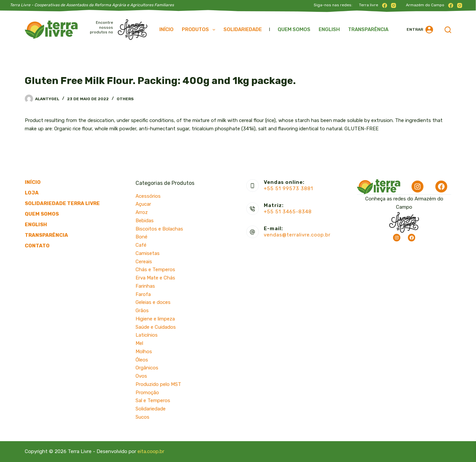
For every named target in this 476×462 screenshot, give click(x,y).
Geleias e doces (153, 302)
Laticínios (147, 335)
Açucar (143, 204)
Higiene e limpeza (155, 319)
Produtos (200, 30)
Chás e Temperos (155, 270)
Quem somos (294, 29)
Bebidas (145, 221)
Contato (37, 246)
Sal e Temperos (153, 400)
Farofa (143, 294)
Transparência (368, 29)
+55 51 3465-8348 (288, 212)
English (329, 29)
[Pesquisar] (448, 30)
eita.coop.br (151, 451)
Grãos (142, 311)
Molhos (144, 352)
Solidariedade (243, 29)
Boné (141, 237)
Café (141, 245)
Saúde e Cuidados (156, 327)
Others (125, 99)
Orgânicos (147, 368)
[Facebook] (385, 5)
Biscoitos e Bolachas (159, 229)
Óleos (142, 360)
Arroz (142, 212)
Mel (139, 343)
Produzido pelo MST (158, 384)
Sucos (142, 417)
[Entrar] (420, 30)
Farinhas (145, 286)
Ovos (141, 376)
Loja (32, 193)
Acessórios (148, 196)
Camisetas (148, 253)
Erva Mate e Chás (155, 278)
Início (166, 29)
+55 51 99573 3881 (288, 189)
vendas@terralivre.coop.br (297, 235)
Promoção (147, 393)
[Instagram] (394, 5)
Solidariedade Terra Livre (62, 203)
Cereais (144, 262)
